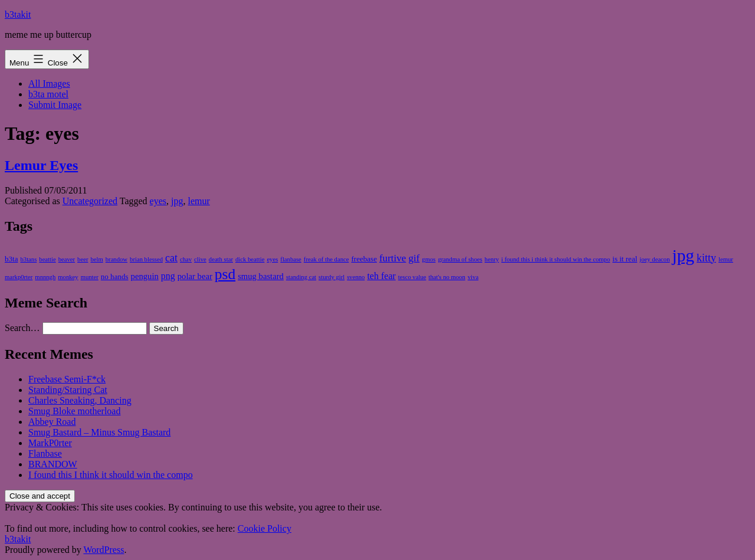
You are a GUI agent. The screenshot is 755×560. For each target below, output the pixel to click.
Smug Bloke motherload (74, 411)
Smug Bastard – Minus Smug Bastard (99, 432)
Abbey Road (52, 422)
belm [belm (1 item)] (96, 259)
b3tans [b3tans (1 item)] (28, 259)
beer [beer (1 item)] (83, 259)
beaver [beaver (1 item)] (67, 259)
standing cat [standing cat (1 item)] (301, 277)
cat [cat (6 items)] (171, 258)
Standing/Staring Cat (68, 390)
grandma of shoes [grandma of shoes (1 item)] (460, 259)
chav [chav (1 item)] (186, 259)
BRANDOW (53, 464)
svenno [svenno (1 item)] (356, 277)
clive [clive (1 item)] (200, 259)
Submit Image (55, 105)
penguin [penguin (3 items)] (145, 276)
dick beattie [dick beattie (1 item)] (250, 259)
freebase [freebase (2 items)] (364, 259)
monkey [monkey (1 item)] (68, 277)
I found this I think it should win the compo (111, 475)
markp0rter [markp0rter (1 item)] (19, 277)
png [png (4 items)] (168, 276)
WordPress (104, 550)
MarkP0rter (50, 443)
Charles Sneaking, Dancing (80, 400)
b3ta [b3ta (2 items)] (11, 259)
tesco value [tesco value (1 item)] (412, 277)
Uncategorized (90, 201)
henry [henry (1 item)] (492, 259)
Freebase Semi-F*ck (67, 379)
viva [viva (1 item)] (473, 277)
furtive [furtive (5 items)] (393, 258)
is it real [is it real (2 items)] (625, 259)
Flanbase (45, 453)
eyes (158, 201)
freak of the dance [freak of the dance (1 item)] (326, 259)
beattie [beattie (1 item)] (47, 259)
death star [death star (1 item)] (221, 259)
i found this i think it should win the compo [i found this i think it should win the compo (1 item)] (556, 259)
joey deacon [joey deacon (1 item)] (654, 259)
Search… (22, 328)
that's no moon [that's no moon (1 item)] (447, 277)
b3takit (18, 14)
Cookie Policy (265, 528)
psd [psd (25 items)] (225, 274)
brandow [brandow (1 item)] (116, 259)
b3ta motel (48, 94)
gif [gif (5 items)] (414, 258)
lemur (199, 201)
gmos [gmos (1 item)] (429, 259)
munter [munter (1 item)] (90, 277)
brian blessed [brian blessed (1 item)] (146, 259)
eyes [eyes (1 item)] (272, 259)
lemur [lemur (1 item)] (726, 259)
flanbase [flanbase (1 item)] (291, 259)
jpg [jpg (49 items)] (683, 256)
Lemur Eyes (41, 165)
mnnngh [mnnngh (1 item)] (45, 277)
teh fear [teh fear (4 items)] (381, 276)
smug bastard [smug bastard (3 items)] (261, 276)
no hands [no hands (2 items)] (115, 276)
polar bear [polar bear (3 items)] (195, 276)
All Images (49, 83)
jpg (177, 201)
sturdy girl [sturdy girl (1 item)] (331, 277)
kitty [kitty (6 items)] (706, 258)
